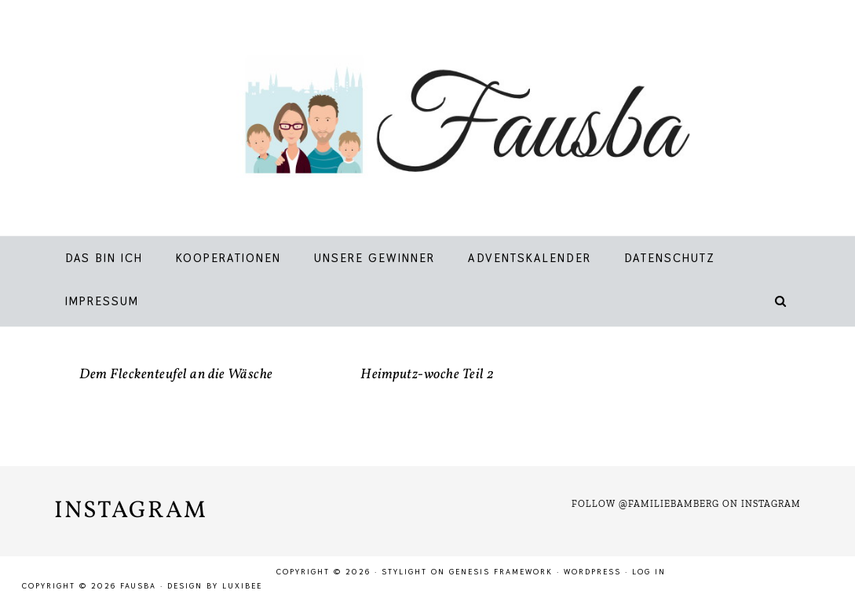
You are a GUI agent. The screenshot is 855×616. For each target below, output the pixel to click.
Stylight (404, 572)
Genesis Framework (501, 572)
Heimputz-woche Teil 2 (427, 375)
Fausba (447, 122)
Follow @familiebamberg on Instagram (686, 504)
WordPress (592, 572)
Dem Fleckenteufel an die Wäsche (176, 375)
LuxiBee (242, 586)
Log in (649, 572)
